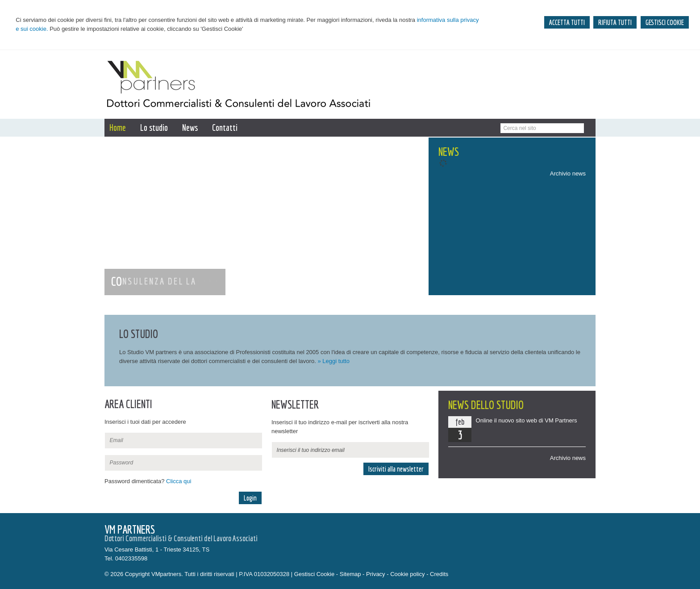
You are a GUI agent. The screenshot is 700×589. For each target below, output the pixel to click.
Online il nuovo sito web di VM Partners (527, 420)
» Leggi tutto (333, 361)
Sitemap (350, 574)
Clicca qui (179, 481)
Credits (439, 574)
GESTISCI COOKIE (665, 22)
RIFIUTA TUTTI (615, 22)
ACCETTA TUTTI (567, 22)
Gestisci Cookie (314, 574)
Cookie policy (407, 574)
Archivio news (568, 173)
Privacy (376, 574)
